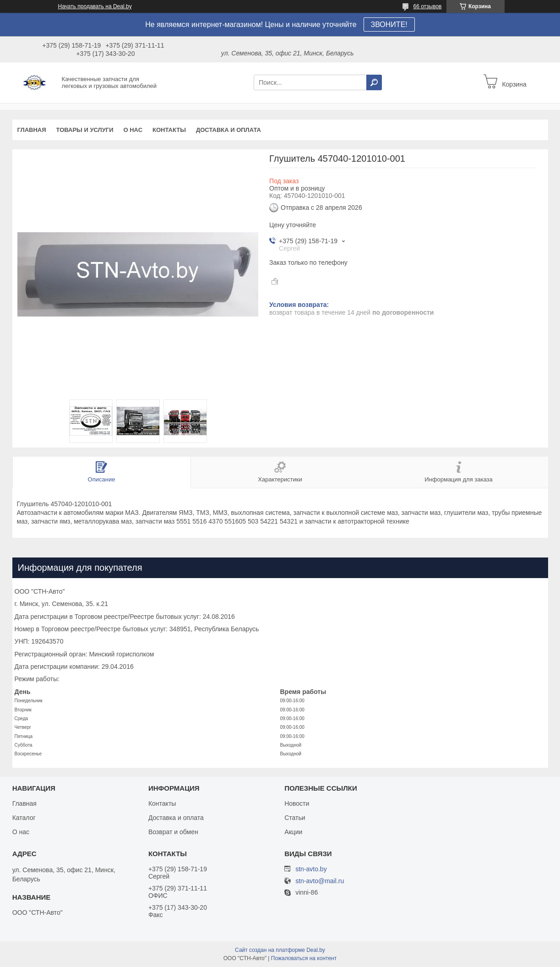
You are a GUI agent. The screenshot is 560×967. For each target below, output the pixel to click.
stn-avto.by (311, 869)
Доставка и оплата (228, 130)
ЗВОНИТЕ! (389, 25)
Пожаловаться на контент (304, 958)
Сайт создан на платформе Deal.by (280, 950)
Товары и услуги (85, 130)
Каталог (24, 818)
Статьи (295, 818)
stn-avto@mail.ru (320, 881)
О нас (133, 130)
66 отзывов (427, 6)
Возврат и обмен (173, 832)
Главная (32, 130)
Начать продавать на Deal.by (95, 6)
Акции (293, 832)
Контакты (169, 130)
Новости (297, 803)
